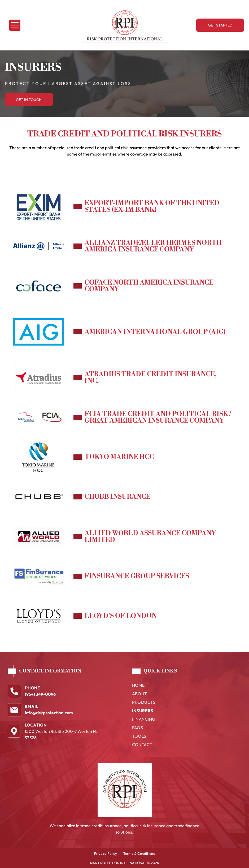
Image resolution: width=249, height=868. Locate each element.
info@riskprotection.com (49, 713)
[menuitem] (187, 686)
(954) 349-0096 (40, 694)
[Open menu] (15, 25)
